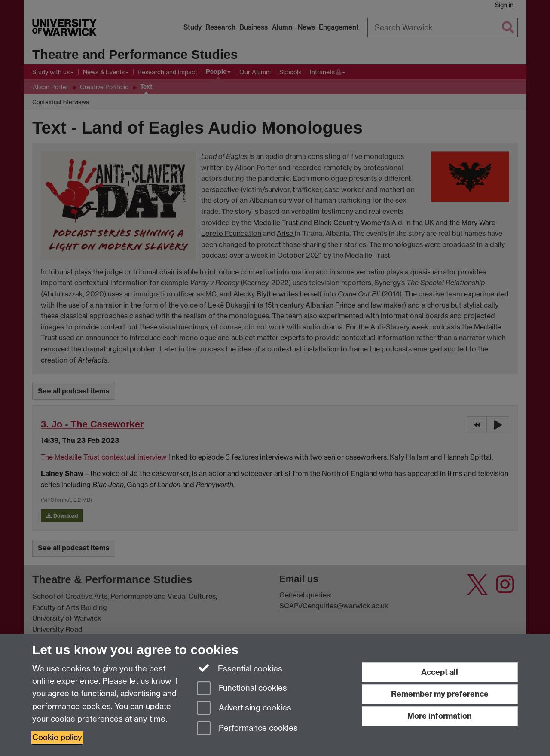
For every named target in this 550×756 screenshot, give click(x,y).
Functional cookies (242, 689)
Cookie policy (57, 737)
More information (440, 716)
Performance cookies (247, 729)
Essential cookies (240, 668)
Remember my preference (440, 694)
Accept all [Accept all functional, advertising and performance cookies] (440, 672)
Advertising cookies (244, 709)
